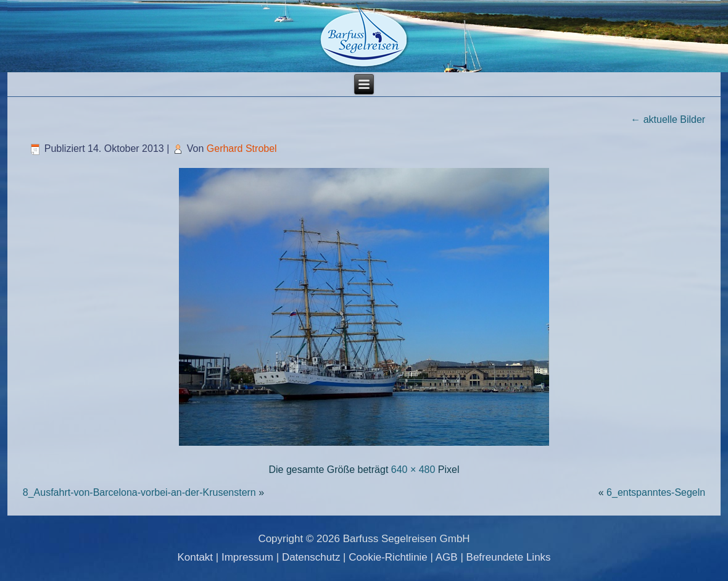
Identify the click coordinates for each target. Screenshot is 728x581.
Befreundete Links (509, 557)
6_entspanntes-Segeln (656, 492)
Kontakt (195, 557)
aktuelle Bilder (668, 119)
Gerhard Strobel (242, 148)
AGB (447, 557)
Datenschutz (311, 557)
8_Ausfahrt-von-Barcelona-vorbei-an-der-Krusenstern (139, 492)
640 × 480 (413, 470)
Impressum (247, 557)
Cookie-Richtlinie (388, 557)
